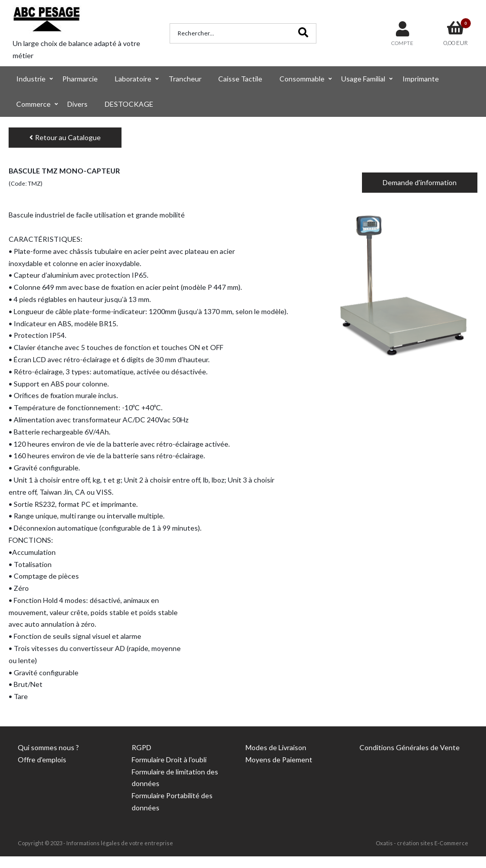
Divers (77, 104)
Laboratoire (133, 79)
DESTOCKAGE (129, 104)
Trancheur (185, 79)
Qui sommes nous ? (48, 747)
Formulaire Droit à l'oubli (169, 759)
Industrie (31, 79)
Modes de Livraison (276, 747)
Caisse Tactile (240, 79)
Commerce (33, 104)
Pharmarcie (80, 79)
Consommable (302, 79)
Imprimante (421, 79)
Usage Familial (363, 79)
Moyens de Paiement (279, 759)
